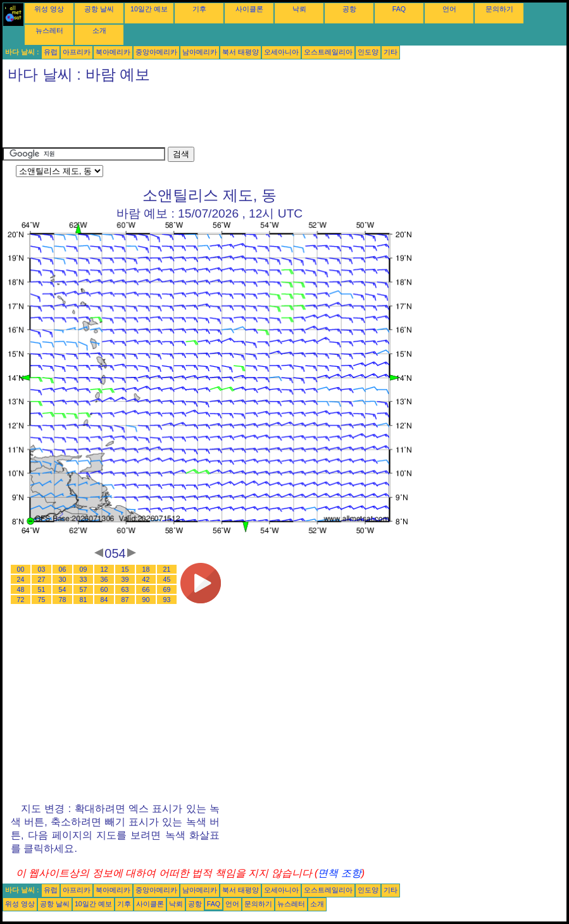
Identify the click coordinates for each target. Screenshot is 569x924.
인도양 (368, 52)
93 (167, 600)
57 (84, 589)
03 (42, 569)
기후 (199, 9)
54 (63, 589)
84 (104, 600)
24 (21, 579)
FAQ (399, 9)
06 (63, 569)
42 (146, 579)
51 (42, 589)
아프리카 (77, 52)
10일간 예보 (149, 9)
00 (21, 569)
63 (125, 589)
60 (104, 589)
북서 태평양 (241, 52)
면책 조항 (339, 873)
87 (125, 600)
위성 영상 (49, 9)
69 (167, 589)
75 (42, 600)
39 (125, 579)
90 (146, 600)
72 (21, 600)
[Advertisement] (233, 118)
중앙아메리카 (156, 52)
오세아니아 (281, 52)
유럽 (51, 52)
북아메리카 (113, 52)
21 (167, 569)
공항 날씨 (99, 9)
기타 (391, 52)
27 (42, 579)
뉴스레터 (49, 30)
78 (63, 600)
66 (146, 589)
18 (146, 569)
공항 (349, 9)
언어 (449, 9)
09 (84, 569)
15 (125, 569)
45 (167, 579)
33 (84, 579)
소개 (99, 30)
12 (104, 569)
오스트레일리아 (328, 52)
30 (63, 579)
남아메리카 (200, 52)
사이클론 (249, 9)
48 (21, 589)
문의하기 (499, 9)
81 (84, 600)
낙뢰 (299, 9)
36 (104, 579)
